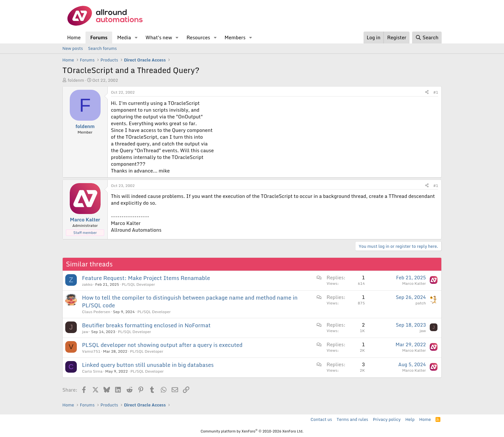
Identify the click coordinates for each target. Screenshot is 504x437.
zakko (87, 284)
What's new (159, 37)
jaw (85, 332)
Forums (99, 37)
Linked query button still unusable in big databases (148, 365)
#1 (436, 92)
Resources (198, 37)
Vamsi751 (91, 351)
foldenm (76, 80)
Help (410, 419)
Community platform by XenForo (252, 431)
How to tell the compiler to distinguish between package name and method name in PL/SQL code (190, 301)
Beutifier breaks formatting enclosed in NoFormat (146, 325)
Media (124, 37)
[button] (136, 37)
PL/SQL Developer (138, 284)
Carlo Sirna (92, 371)
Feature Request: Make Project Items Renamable (146, 278)
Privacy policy (387, 419)
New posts (73, 48)
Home (74, 37)
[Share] (427, 93)
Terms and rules (352, 419)
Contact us (321, 419)
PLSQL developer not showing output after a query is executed (162, 345)
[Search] (427, 37)
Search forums (102, 48)
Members (235, 37)
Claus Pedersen (96, 312)
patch (421, 303)
